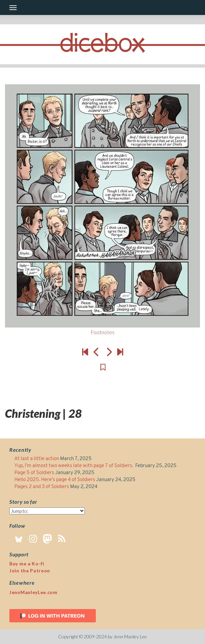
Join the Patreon (30, 571)
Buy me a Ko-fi (27, 564)
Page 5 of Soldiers (34, 473)
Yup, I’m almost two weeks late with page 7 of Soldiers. (74, 466)
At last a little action (37, 459)
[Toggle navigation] (13, 8)
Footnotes (102, 332)
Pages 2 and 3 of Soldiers (42, 487)
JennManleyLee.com (33, 592)
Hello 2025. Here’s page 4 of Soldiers (55, 480)
